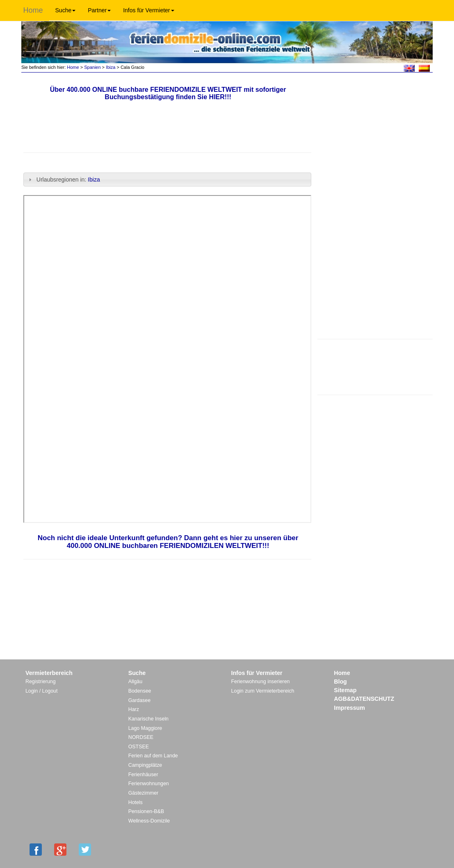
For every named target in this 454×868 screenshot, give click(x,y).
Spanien (92, 67)
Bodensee (140, 691)
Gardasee (139, 700)
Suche (66, 10)
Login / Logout (41, 691)
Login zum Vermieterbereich (263, 691)
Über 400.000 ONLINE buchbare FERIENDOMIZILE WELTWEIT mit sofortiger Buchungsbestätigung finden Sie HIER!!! (168, 93)
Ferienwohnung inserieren (261, 682)
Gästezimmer (143, 793)
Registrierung (41, 682)
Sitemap (345, 690)
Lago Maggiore (145, 728)
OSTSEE (139, 747)
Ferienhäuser (143, 775)
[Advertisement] (375, 366)
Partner (99, 10)
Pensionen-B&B (146, 811)
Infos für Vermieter (148, 10)
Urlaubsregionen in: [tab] (64, 180)
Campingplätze (145, 765)
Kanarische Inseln (148, 719)
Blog (340, 682)
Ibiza (111, 67)
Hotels (136, 802)
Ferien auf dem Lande (153, 756)
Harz (134, 709)
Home (33, 10)
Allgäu (135, 682)
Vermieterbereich (49, 673)
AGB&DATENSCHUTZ (364, 699)
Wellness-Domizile (149, 821)
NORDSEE (141, 737)
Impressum (349, 708)
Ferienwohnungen (149, 784)
